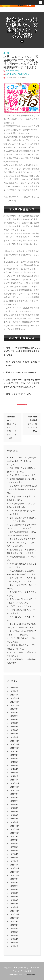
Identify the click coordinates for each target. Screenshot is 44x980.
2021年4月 (14, 897)
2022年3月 (14, 858)
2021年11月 (15, 872)
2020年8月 (14, 925)
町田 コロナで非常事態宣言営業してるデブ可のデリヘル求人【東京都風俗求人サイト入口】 (22, 351)
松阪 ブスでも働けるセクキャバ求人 (21, 373)
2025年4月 (14, 727)
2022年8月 (14, 840)
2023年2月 (14, 819)
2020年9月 (14, 922)
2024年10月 (15, 748)
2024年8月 (14, 755)
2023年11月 (15, 787)
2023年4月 (14, 812)
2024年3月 (14, 773)
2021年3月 (14, 900)
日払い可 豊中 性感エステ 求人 (23, 475)
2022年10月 (15, 833)
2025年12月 (15, 698)
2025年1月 (14, 737)
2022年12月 (15, 826)
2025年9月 (14, 709)
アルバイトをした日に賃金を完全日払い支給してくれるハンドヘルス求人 (21, 461)
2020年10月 (15, 918)
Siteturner (31, 975)
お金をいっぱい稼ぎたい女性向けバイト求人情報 (22, 27)
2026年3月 (14, 688)
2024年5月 (14, 766)
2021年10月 (15, 875)
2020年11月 (15, 914)
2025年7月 (14, 716)
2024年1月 (14, 780)
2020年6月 (14, 932)
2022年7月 (14, 844)
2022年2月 (14, 861)
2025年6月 (14, 720)
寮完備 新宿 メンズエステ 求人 (23, 539)
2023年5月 (14, 808)
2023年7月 (14, 801)
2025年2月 (14, 734)
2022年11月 (15, 829)
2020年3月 (14, 943)
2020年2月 (14, 946)
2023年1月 (14, 822)
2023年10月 (15, 790)
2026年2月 (14, 691)
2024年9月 (14, 751)
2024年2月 (14, 776)
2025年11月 (15, 702)
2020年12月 (15, 911)
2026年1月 (14, 695)
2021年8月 (14, 883)
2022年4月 (14, 854)
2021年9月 (14, 879)
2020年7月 (14, 929)
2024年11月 (15, 744)
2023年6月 (14, 805)
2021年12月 (15, 868)
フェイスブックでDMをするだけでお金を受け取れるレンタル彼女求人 (22, 489)
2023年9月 (14, 794)
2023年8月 (14, 798)
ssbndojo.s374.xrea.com (17, 74)
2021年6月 (14, 890)
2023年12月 (15, 783)
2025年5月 (14, 723)
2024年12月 (15, 741)
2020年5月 (14, 936)
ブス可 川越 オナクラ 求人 (21, 606)
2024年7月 (14, 759)
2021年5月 (14, 893)
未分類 (6, 53)
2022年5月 (14, 851)
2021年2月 (14, 904)
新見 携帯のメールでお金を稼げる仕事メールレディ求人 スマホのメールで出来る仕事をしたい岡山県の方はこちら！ (22, 383)
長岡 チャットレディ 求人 (18, 394)
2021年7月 (14, 886)
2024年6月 (14, 762)
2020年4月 (14, 939)
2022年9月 (14, 837)
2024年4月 (14, 769)
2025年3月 (14, 730)
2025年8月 (14, 713)
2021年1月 (14, 907)
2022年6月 (14, 847)
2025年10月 (15, 705)
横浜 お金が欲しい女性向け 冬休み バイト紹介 (12, 427)
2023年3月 (14, 815)
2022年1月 (14, 865)
